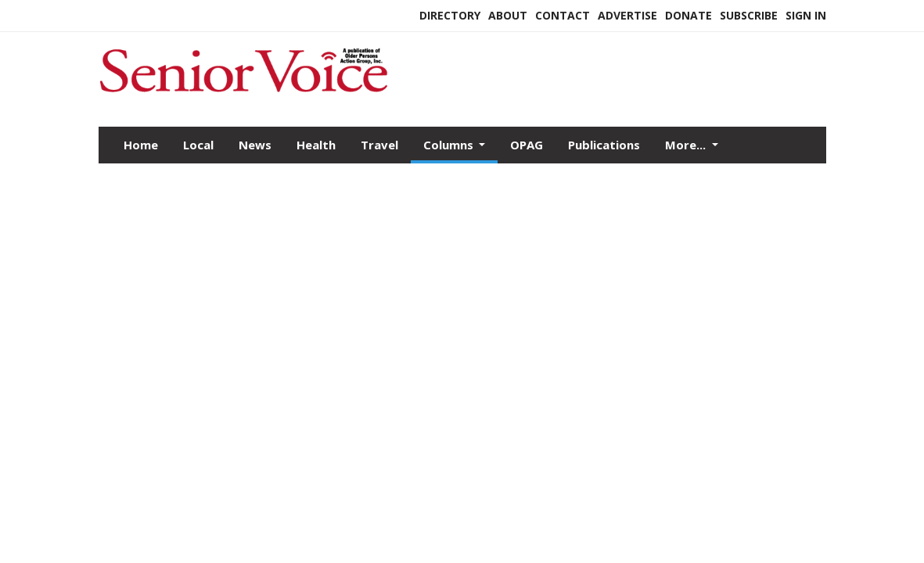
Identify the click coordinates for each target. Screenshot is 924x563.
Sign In (806, 15)
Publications (604, 145)
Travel (379, 145)
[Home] (243, 93)
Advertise (627, 15)
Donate (689, 15)
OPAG (527, 145)
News (255, 145)
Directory (450, 15)
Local (198, 145)
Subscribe (749, 15)
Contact (563, 15)
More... (687, 145)
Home (141, 145)
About (508, 15)
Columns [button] (450, 145)
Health (316, 145)
